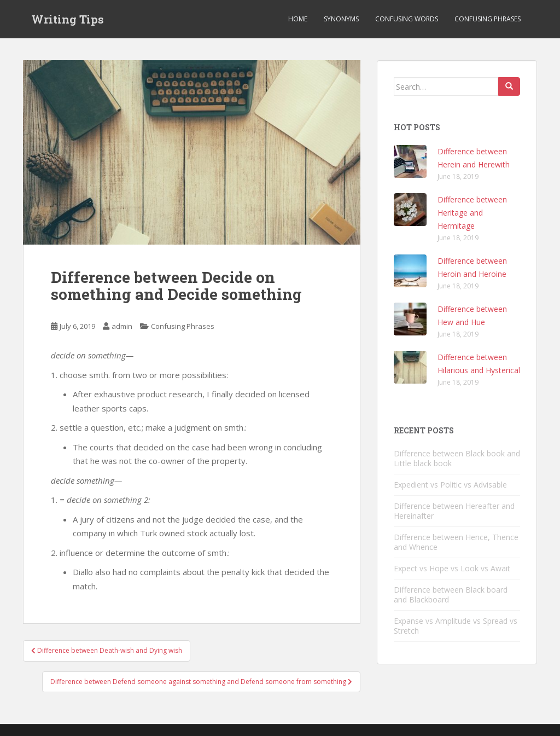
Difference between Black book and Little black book (457, 458)
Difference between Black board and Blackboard (451, 595)
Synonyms (341, 19)
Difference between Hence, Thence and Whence (456, 542)
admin (122, 326)
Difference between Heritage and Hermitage (472, 213)
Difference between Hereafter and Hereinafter (454, 511)
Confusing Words (407, 19)
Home (298, 19)
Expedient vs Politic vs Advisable (450, 485)
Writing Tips (68, 19)
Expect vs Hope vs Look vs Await (452, 568)
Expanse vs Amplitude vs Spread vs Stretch (456, 626)
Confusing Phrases (488, 19)
